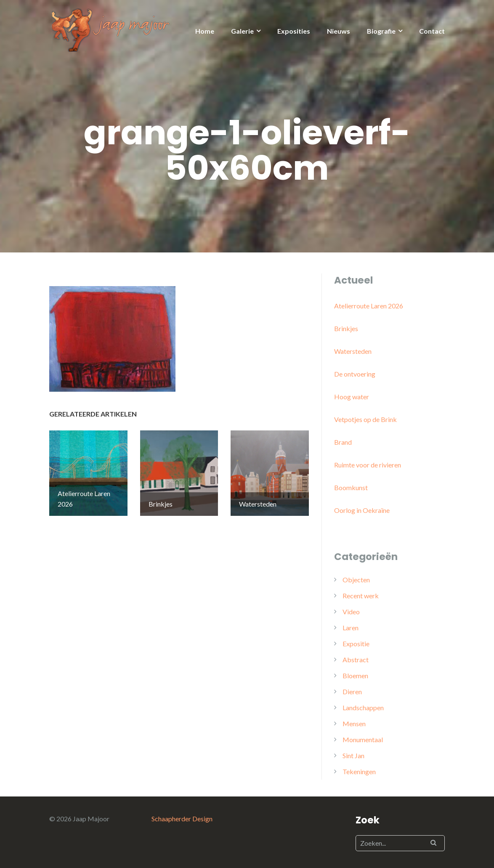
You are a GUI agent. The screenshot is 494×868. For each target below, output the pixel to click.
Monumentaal (363, 739)
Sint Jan (353, 755)
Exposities (294, 31)
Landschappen (363, 707)
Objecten (356, 580)
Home (205, 31)
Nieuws (339, 31)
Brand (343, 442)
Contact (432, 31)
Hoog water (352, 397)
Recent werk (361, 596)
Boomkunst (351, 487)
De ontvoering (355, 374)
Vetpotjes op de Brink (365, 419)
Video (351, 612)
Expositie (356, 644)
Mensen (354, 723)
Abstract (356, 660)
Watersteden (353, 351)
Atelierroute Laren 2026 (369, 306)
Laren (351, 628)
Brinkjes (346, 328)
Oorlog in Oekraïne (362, 510)
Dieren (352, 691)
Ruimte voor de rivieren (368, 465)
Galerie (242, 31)
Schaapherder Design (182, 819)
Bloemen (355, 676)
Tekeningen (359, 771)
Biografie (381, 31)
